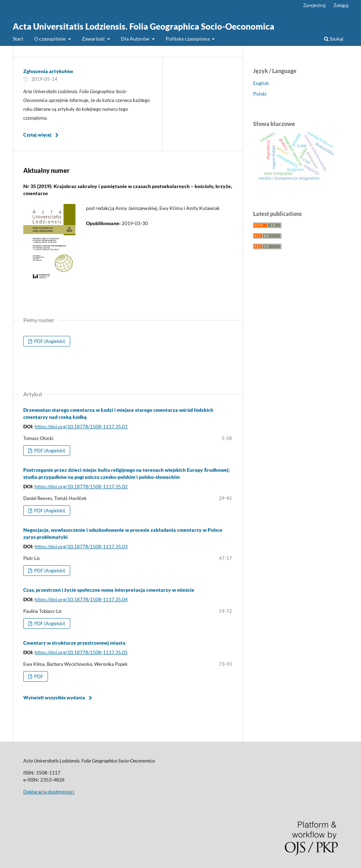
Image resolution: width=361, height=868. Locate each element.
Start (18, 39)
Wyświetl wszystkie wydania (54, 698)
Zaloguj (341, 5)
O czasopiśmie (50, 39)
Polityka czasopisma (188, 39)
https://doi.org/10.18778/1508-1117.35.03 (81, 546)
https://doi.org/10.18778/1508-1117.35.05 (81, 652)
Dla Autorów (136, 39)
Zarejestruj (314, 5)
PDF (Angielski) (49, 341)
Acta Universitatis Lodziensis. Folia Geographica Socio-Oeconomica (143, 26)
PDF (38, 676)
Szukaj (334, 39)
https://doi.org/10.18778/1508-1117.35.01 (81, 426)
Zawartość (94, 39)
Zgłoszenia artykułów (48, 71)
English (261, 83)
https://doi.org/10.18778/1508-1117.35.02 (81, 486)
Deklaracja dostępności (49, 792)
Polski (260, 94)
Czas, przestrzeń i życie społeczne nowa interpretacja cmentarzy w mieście (109, 590)
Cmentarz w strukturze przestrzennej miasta (74, 643)
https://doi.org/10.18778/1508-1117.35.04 (81, 599)
